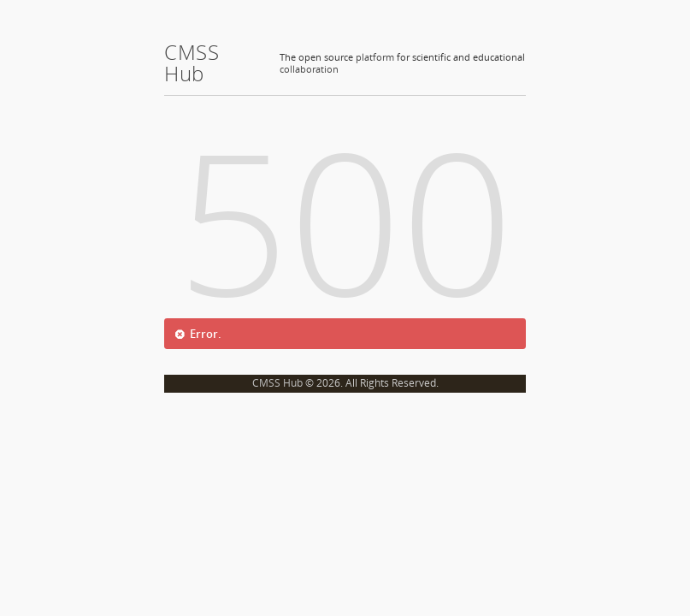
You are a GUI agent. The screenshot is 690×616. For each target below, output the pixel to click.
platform (375, 57)
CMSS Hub (277, 383)
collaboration (309, 69)
